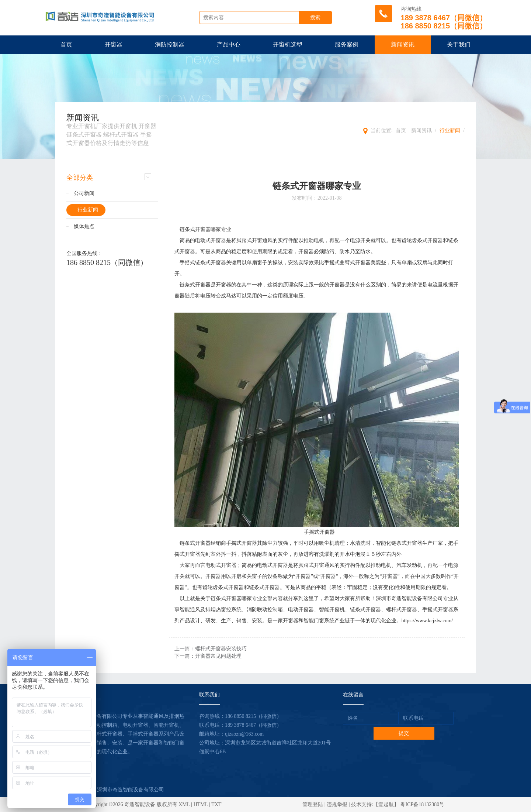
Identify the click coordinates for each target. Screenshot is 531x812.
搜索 (315, 18)
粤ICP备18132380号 (422, 804)
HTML (201, 804)
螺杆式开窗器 (402, 610)
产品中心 (229, 44)
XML (184, 804)
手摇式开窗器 (319, 532)
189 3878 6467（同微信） (253, 725)
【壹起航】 (386, 804)
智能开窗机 (332, 610)
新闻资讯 (403, 44)
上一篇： (211, 649)
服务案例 (347, 44)
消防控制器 (170, 44)
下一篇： (208, 656)
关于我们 (459, 44)
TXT (216, 804)
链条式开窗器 (195, 229)
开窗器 (114, 44)
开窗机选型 (288, 44)
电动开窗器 (301, 610)
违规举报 (337, 804)
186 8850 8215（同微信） (107, 262)
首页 (66, 44)
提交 (404, 733)
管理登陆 (313, 804)
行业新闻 (450, 130)
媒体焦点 (84, 226)
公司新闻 (84, 193)
